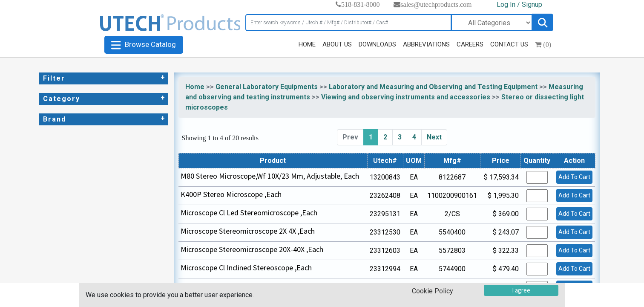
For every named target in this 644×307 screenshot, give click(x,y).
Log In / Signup (519, 4)
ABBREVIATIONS (426, 44)
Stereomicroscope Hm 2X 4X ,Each (235, 286)
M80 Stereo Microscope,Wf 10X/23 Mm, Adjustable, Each (270, 176)
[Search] (348, 23)
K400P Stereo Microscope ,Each (231, 194)
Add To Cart (574, 177)
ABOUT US (337, 44)
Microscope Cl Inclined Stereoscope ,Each (246, 268)
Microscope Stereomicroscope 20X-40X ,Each (252, 249)
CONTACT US (509, 44)
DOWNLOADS (377, 44)
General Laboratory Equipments (267, 87)
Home (195, 87)
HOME (307, 44)
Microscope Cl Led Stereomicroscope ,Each (249, 213)
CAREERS (470, 44)
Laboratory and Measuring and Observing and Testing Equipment (433, 87)
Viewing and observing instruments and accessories (406, 97)
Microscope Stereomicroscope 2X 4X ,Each (248, 231)
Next (434, 137)
